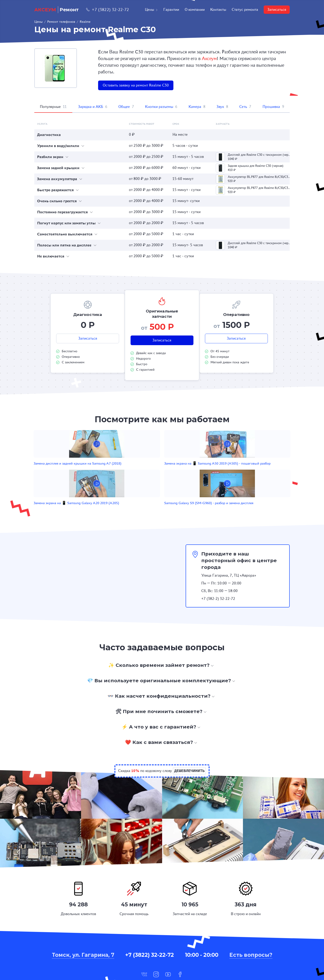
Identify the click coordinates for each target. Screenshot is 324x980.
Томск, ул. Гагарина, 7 (83, 928)
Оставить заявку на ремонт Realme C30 (136, 85)
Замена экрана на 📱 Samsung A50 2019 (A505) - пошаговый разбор (134, 471)
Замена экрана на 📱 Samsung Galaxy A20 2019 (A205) (185, 471)
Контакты (218, 10)
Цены (151, 10)
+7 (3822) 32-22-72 (108, 10)
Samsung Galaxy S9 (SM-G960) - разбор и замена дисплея (236, 471)
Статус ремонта (245, 10)
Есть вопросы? (251, 928)
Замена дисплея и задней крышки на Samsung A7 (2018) (80, 471)
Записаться (277, 10)
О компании (195, 10)
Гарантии (171, 10)
